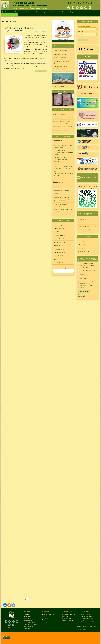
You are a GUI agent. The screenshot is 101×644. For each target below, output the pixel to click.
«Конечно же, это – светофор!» (63, 126)
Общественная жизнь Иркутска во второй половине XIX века (64, 174)
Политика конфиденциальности (86, 627)
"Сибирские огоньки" (68, 614)
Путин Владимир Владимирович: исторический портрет (64, 152)
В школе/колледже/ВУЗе (86, 271)
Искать (83, 40)
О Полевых (28, 618)
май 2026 (57, 225)
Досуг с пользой (76, 12)
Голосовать (84, 292)
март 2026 (57, 232)
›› (28, 599)
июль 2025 (57, 259)
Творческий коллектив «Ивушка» (60, 67)
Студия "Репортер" (68, 620)
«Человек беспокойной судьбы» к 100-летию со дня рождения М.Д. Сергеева (63, 167)
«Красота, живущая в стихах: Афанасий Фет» (63, 146)
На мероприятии (84, 268)
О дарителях (28, 620)
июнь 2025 (57, 263)
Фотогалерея (56, 12)
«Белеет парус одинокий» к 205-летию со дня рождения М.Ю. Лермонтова (63, 199)
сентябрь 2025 (58, 252)
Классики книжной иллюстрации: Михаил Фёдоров (61, 159)
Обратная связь (81, 629)
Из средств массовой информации (86, 274)
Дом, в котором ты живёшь (62, 130)
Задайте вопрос (86, 614)
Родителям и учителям (43, 12)
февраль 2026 (58, 235)
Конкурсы (65, 616)
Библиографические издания (87, 241)
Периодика (82, 248)
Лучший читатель (67, 618)
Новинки (31, 12)
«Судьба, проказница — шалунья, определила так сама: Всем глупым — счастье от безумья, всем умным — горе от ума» (64, 208)
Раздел (81, 32)
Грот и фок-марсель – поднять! (63, 41)
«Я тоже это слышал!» (60, 114)
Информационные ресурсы (87, 226)
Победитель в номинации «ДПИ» (61, 62)
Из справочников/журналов (84, 278)
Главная (3, 12)
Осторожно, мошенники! (9, 15)
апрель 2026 (58, 228)
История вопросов (84, 223)
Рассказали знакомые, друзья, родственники (86, 264)
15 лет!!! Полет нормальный (61, 51)
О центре (9, 12)
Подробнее (41, 71)
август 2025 (57, 256)
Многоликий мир (58, 86)
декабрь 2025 (58, 242)
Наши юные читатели (60, 58)
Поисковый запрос (84, 26)
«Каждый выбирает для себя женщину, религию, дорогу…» (62, 122)
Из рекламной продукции (87, 281)
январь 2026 (58, 239)
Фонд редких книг (84, 252)
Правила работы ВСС (85, 230)
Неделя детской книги (60, 54)
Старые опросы (83, 295)
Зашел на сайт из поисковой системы (85, 284)
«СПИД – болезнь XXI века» (19, 28)
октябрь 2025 (58, 249)
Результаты (81, 297)
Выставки (65, 12)
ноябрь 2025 (58, 246)
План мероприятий (21, 12)
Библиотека (87, 94)
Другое (81, 288)
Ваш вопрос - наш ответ (62, 190)
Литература (82, 244)
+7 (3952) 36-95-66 (82, 3)
